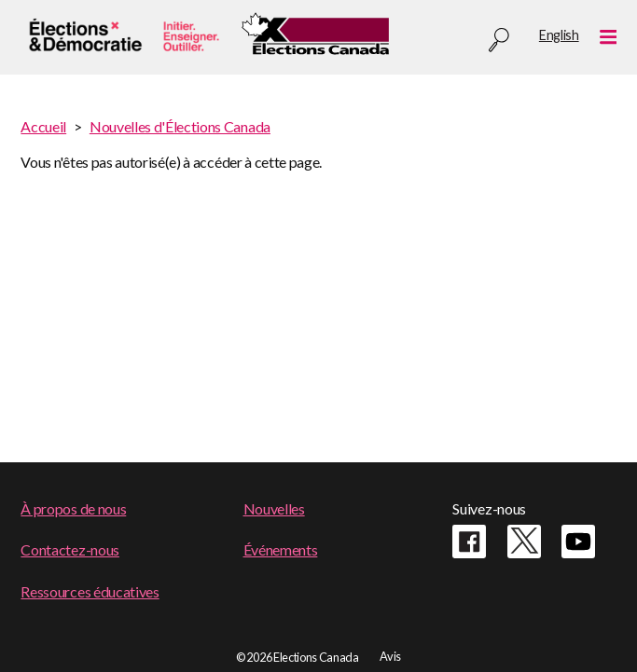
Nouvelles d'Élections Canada (180, 126)
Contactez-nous (70, 549)
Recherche (499, 41)
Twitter (524, 542)
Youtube (578, 542)
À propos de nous (73, 508)
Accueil (43, 126)
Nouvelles (274, 508)
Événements (281, 549)
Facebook (469, 542)
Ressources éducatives (90, 591)
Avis (390, 656)
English (559, 35)
